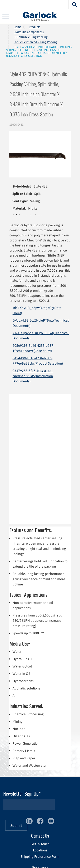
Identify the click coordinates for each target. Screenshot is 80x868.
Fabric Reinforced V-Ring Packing (36, 42)
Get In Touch (40, 844)
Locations (40, 850)
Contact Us (40, 836)
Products (35, 27)
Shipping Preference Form (40, 856)
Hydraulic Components (29, 32)
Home (18, 27)
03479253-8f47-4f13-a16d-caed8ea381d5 (33, 376)
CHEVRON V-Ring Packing (31, 37)
